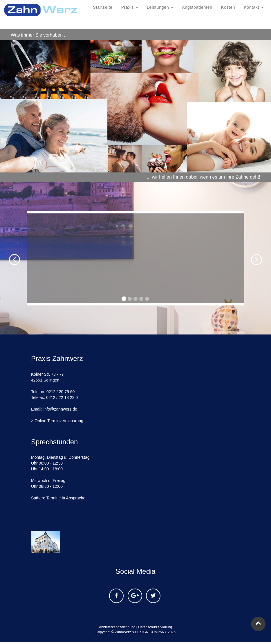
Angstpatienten (197, 29)
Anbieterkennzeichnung (117, 627)
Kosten (228, 29)
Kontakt (254, 29)
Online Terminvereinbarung (59, 421)
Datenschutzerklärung (155, 627)
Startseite (103, 29)
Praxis (130, 29)
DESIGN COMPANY (151, 632)
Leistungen (160, 29)
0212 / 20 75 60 (60, 392)
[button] (8, 258)
